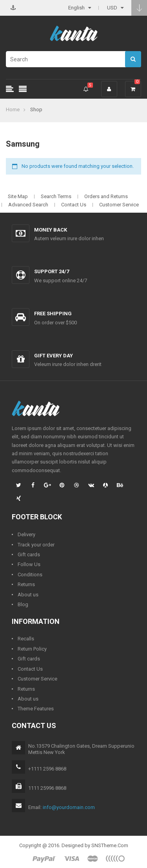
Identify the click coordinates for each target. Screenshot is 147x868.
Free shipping (53, 314)
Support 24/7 (52, 271)
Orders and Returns (106, 196)
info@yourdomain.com (69, 807)
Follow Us (29, 564)
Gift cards (29, 554)
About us (28, 595)
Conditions (30, 575)
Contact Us (74, 205)
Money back (51, 230)
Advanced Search (28, 205)
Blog (23, 604)
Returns (26, 584)
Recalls (26, 639)
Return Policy (32, 649)
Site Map (18, 196)
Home (13, 109)
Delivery (26, 534)
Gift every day (54, 356)
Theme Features (36, 709)
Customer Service (119, 205)
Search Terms (56, 196)
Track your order (36, 545)
